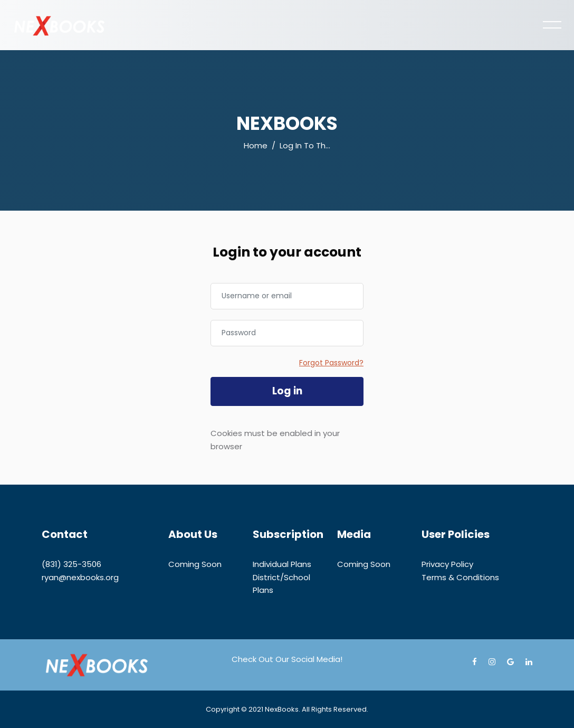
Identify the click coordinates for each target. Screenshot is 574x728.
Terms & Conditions (460, 577)
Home (256, 145)
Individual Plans (282, 564)
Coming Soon (195, 564)
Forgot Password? (331, 363)
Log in (287, 391)
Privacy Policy (447, 564)
